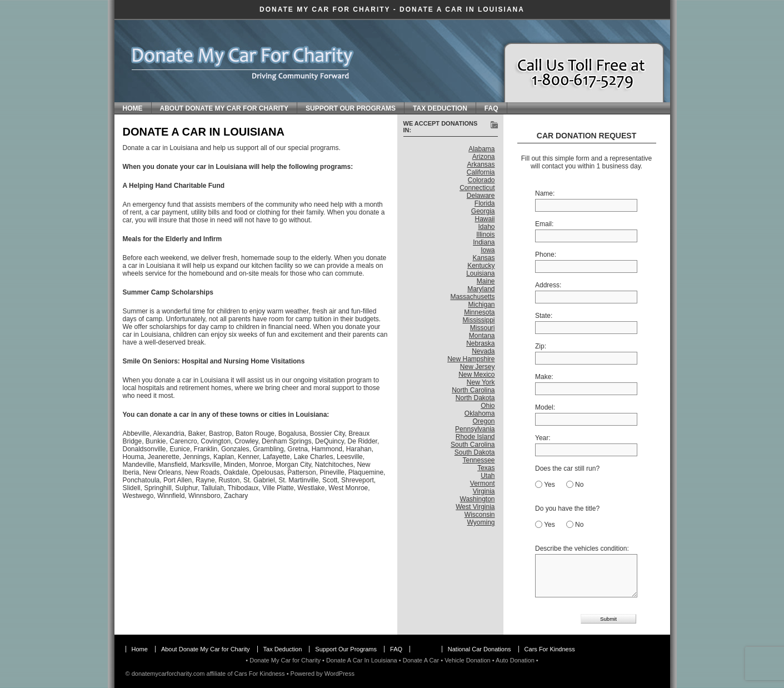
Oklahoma (480, 413)
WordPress (339, 674)
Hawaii (485, 219)
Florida (485, 203)
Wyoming (481, 522)
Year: (543, 438)
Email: (544, 224)
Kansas (483, 258)
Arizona (484, 157)
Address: (548, 285)
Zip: (541, 346)
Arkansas (481, 164)
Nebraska (480, 343)
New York (481, 382)
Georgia (483, 211)
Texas (486, 468)
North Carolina (473, 390)
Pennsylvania (475, 429)
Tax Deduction (440, 108)
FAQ (491, 108)
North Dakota (475, 398)
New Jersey (478, 367)
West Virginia (475, 507)
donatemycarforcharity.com (168, 674)
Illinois (485, 235)
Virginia (484, 491)
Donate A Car (421, 660)
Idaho (486, 227)
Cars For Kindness (550, 649)
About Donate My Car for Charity (224, 108)
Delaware (481, 196)
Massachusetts (472, 297)
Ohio (488, 406)
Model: (545, 407)
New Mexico (476, 375)
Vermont (483, 483)
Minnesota (479, 312)
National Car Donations (480, 649)
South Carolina (473, 445)
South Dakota (475, 452)
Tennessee (478, 460)
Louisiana (480, 273)
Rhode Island (475, 437)
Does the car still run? (567, 468)
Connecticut (477, 188)
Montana (482, 336)
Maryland (481, 289)
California (481, 172)
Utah (488, 476)
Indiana (484, 242)
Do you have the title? (567, 508)
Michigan (481, 305)
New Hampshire (471, 359)
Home (133, 108)
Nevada (483, 351)
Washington (478, 499)
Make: (544, 377)
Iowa (488, 250)
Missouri (483, 328)
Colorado (481, 180)
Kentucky (481, 266)
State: (544, 316)
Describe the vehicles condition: (582, 549)
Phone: (546, 255)
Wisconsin (480, 515)
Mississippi (478, 320)
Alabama (481, 149)
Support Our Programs (351, 108)
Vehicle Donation (468, 660)
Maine (486, 281)
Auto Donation (515, 660)
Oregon (483, 421)
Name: (545, 193)
